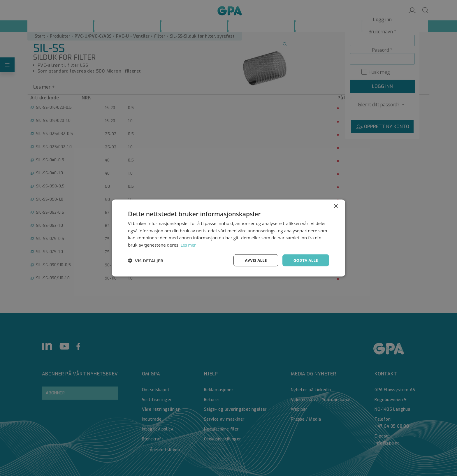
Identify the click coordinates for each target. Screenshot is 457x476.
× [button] (336, 206)
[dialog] (228, 238)
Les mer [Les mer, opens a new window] (189, 244)
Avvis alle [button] (253, 260)
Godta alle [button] (305, 260)
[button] (146, 260)
